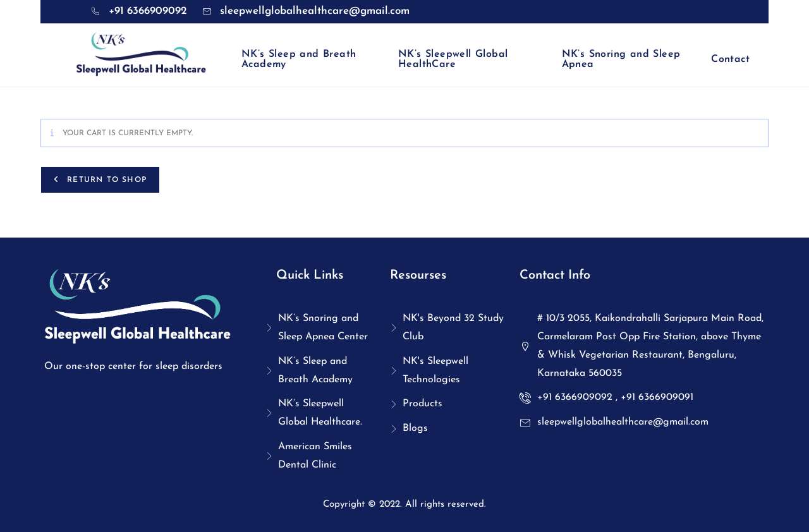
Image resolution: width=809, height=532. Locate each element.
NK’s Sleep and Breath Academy (299, 59)
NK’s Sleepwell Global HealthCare (453, 59)
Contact (730, 59)
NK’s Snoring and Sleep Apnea (621, 59)
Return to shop (105, 180)
